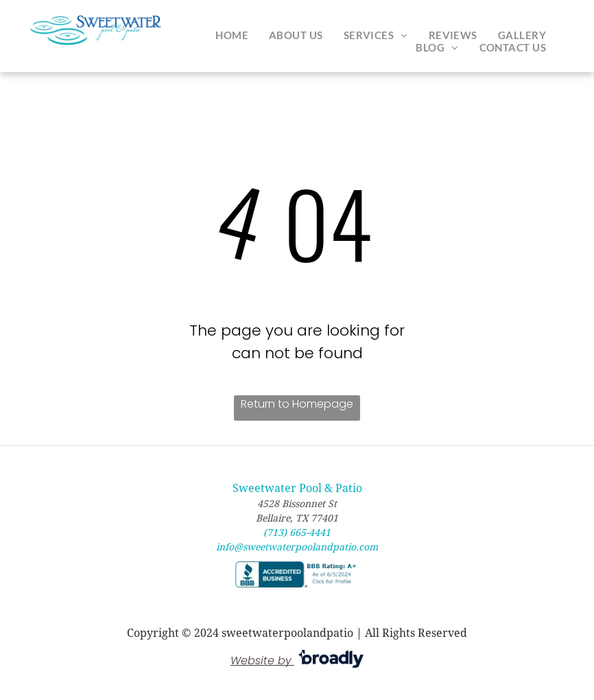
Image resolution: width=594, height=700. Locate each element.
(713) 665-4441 (297, 533)
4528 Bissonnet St (297, 504)
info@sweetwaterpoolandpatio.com (297, 547)
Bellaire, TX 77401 (297, 518)
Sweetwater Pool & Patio (297, 488)
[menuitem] (232, 35)
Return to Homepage (297, 404)
